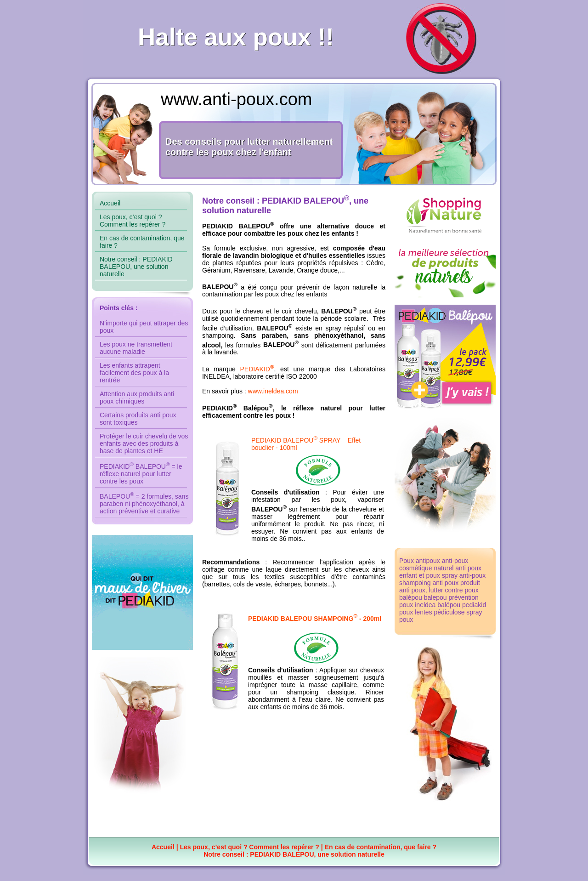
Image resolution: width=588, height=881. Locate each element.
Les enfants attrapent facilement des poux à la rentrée (134, 373)
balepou (435, 597)
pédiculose (449, 612)
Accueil (110, 203)
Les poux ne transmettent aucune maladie (136, 348)
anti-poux (455, 561)
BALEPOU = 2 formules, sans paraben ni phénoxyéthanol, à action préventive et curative (144, 504)
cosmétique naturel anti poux (440, 568)
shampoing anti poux (429, 583)
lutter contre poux (454, 590)
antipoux (428, 561)
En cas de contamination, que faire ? (381, 847)
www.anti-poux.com (236, 99)
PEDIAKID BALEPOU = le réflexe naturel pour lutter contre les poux (141, 474)
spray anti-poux (464, 575)
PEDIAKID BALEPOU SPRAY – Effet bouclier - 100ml (318, 463)
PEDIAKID (257, 369)
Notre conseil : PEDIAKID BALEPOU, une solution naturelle (136, 267)
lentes (423, 612)
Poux (407, 561)
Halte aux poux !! (236, 35)
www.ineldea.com (273, 391)
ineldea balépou (438, 605)
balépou (411, 597)
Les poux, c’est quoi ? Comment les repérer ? (133, 221)
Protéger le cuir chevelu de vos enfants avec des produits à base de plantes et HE (144, 443)
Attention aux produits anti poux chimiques (137, 398)
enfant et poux (420, 575)
